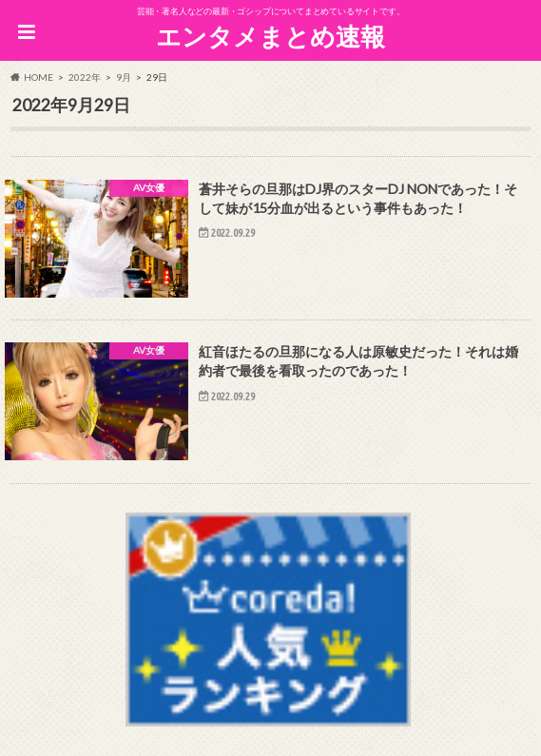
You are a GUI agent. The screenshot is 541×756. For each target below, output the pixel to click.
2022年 (85, 77)
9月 (124, 77)
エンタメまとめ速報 (270, 36)
